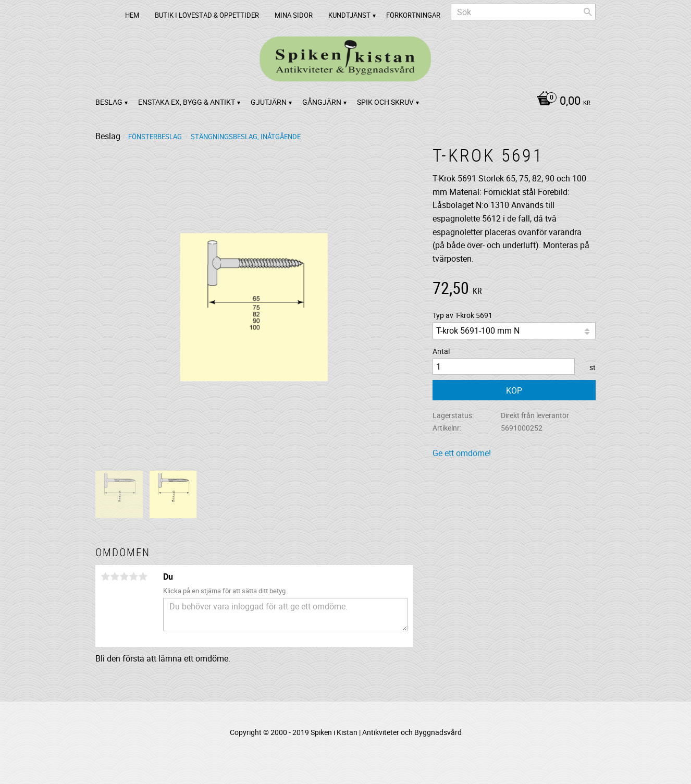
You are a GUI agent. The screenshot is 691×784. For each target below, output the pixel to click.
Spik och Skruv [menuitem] (385, 102)
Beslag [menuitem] (109, 102)
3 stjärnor (124, 577)
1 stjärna (105, 577)
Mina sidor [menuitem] (294, 15)
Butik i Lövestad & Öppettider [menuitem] (207, 15)
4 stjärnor (133, 577)
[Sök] (588, 12)
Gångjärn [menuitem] (322, 102)
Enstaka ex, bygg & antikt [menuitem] (187, 102)
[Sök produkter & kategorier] (523, 12)
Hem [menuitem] (132, 15)
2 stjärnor (115, 577)
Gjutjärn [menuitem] (269, 102)
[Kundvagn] (561, 102)
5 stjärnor (143, 577)
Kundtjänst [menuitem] (349, 15)
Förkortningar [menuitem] (413, 15)
